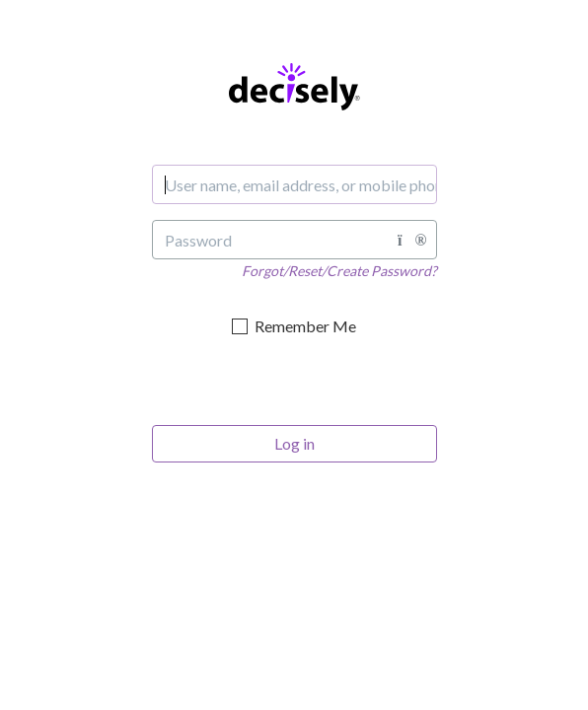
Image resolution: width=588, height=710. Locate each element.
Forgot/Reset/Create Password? (339, 271)
